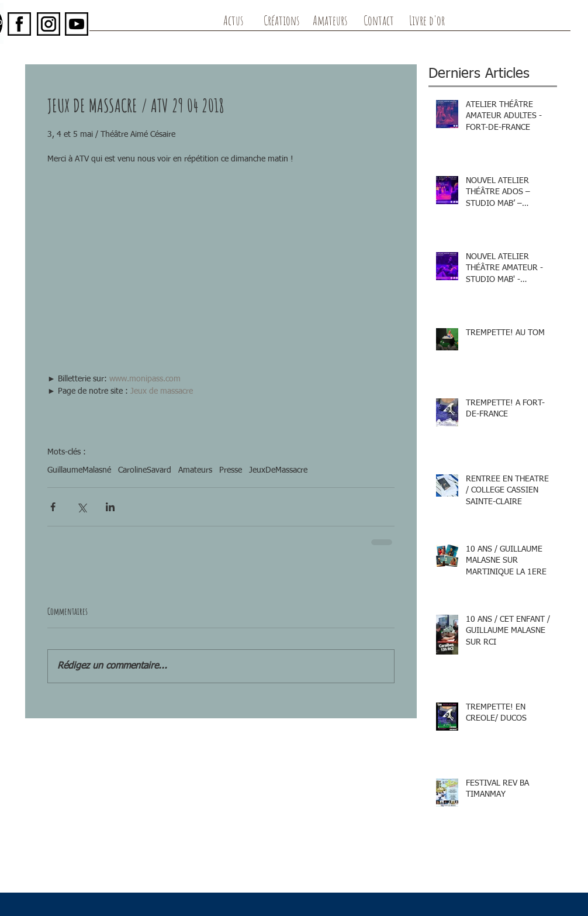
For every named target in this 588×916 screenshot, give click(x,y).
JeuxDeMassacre (278, 470)
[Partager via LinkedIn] (110, 507)
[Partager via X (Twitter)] (82, 507)
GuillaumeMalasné (79, 470)
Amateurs (195, 470)
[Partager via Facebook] (53, 507)
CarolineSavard (145, 470)
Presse (231, 470)
